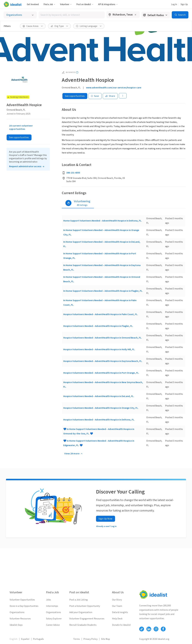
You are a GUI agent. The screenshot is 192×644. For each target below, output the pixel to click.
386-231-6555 (73, 173)
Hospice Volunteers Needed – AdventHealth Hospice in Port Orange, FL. (101, 373)
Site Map (106, 639)
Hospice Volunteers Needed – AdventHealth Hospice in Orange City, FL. (101, 408)
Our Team (117, 606)
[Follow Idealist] (142, 629)
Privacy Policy (90, 639)
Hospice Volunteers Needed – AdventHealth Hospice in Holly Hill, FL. (99, 349)
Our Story (117, 600)
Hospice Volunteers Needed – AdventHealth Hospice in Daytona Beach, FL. (103, 361)
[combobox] (72, 15)
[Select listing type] (20, 15)
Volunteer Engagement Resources (87, 619)
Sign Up (184, 4)
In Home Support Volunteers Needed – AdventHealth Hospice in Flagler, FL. (103, 291)
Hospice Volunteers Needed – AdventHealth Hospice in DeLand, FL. (99, 396)
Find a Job (49, 4)
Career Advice (53, 625)
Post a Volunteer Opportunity (85, 606)
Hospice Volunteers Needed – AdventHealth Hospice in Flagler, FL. (98, 326)
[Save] (95, 96)
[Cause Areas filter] (33, 26)
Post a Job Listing (79, 600)
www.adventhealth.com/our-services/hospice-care (114, 88)
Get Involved (33, 4)
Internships (52, 606)
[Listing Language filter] (89, 26)
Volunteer (66, 4)
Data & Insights (120, 612)
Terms (76, 639)
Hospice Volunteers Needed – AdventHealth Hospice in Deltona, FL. (99, 420)
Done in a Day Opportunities (24, 606)
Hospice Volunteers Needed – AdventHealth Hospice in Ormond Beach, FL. (103, 338)
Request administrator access (25, 166)
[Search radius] (156, 15)
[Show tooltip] (77, 72)
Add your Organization (81, 612)
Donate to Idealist (121, 625)
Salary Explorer (54, 619)
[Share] (110, 96)
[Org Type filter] (59, 26)
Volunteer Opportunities (22, 600)
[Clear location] (135, 15)
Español (25, 639)
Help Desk (117, 619)
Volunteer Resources (20, 619)
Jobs (48, 600)
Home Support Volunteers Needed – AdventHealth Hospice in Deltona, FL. (103, 221)
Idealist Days (16, 625)
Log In (174, 4)
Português (38, 639)
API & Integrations (108, 4)
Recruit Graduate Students (83, 625)
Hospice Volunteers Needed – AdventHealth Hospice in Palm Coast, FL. (101, 314)
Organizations (17, 612)
